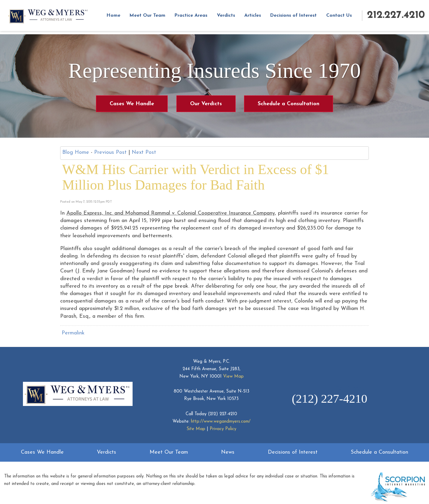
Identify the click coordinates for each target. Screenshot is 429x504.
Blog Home (76, 152)
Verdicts (231, 17)
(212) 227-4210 (223, 414)
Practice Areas (196, 17)
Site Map (196, 429)
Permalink (73, 333)
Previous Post (110, 152)
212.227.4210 (396, 17)
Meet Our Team (152, 17)
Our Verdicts (206, 104)
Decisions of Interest (299, 17)
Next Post (144, 152)
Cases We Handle (132, 104)
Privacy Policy (223, 429)
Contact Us (344, 17)
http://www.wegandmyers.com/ (221, 422)
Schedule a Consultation (289, 104)
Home (118, 17)
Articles (258, 17)
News (228, 452)
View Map (233, 377)
